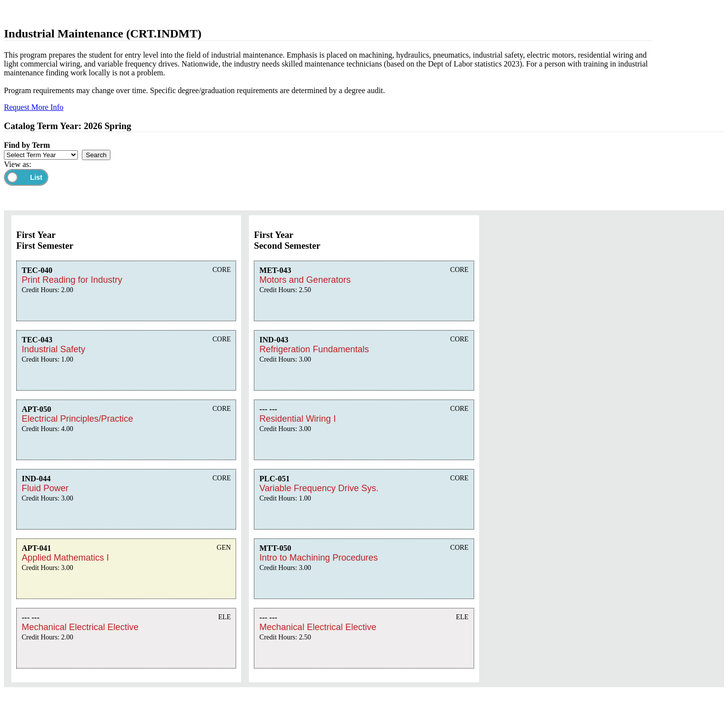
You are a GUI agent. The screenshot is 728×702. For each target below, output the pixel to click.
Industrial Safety (53, 349)
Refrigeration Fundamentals (314, 349)
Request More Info (34, 107)
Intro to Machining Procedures (318, 558)
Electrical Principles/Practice (77, 419)
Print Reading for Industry (72, 280)
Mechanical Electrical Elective (80, 627)
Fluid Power (45, 488)
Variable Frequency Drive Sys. (319, 488)
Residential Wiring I (297, 419)
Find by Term (27, 145)
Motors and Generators (305, 280)
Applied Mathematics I (65, 558)
